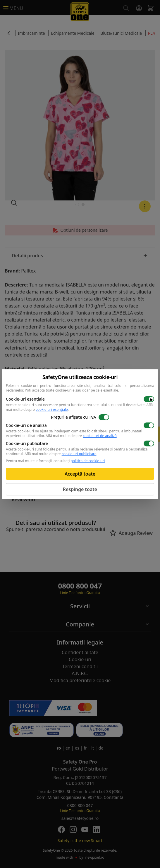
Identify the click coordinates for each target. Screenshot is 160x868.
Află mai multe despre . (82, 436)
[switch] (149, 399)
